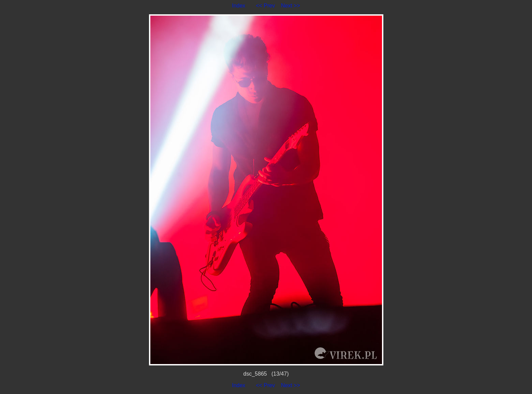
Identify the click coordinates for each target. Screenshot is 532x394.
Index (239, 6)
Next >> (290, 6)
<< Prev (265, 6)
